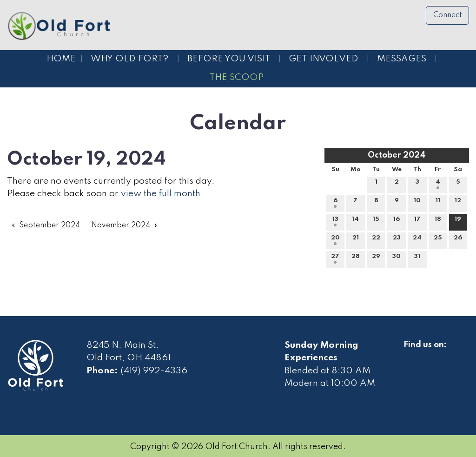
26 (458, 240)
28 (356, 258)
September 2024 (50, 225)
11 (438, 203)
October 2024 (397, 155)
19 (458, 221)
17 (417, 221)
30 (397, 258)
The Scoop (236, 78)
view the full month (161, 194)
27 (335, 258)
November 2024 (121, 225)
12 (458, 203)
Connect (448, 15)
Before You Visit (229, 59)
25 (438, 240)
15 (376, 221)
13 (335, 221)
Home (61, 59)
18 (438, 221)
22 (376, 240)
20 (335, 240)
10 (417, 203)
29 (376, 258)
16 (397, 221)
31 (417, 258)
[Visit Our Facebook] (411, 356)
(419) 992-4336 (154, 371)
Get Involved (324, 59)
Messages (402, 59)
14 (355, 221)
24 (417, 240)
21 (356, 240)
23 (397, 240)
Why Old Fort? (130, 59)
